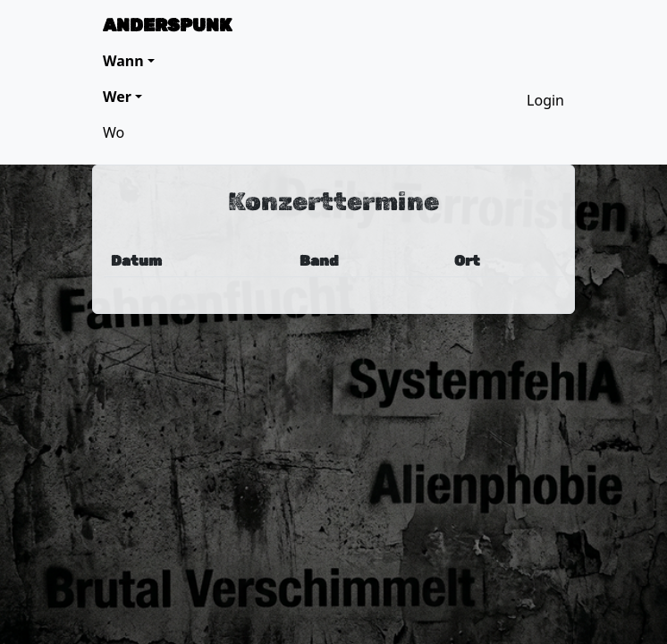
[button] (129, 61)
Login (545, 100)
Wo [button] (114, 132)
